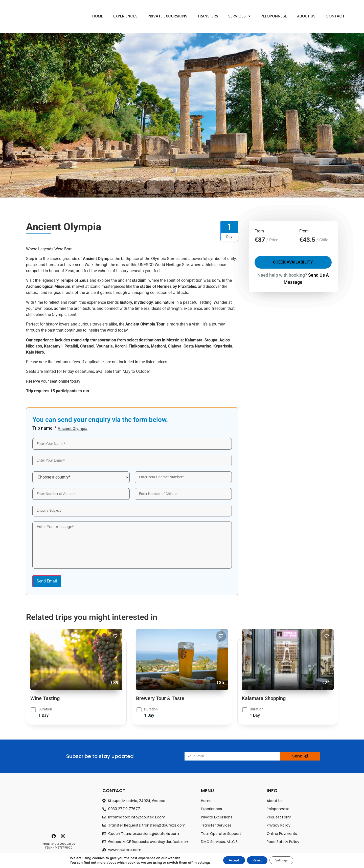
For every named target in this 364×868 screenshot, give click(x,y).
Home (98, 16)
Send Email (47, 581)
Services (239, 16)
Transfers (208, 16)
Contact (335, 16)
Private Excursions (167, 16)
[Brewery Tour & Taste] (182, 660)
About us (306, 16)
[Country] (81, 477)
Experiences (125, 16)
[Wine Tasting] (76, 660)
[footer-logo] (59, 809)
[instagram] (64, 836)
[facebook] (54, 836)
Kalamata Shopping (264, 698)
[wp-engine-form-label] (132, 444)
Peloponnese (274, 16)
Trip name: (44, 428)
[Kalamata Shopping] (288, 660)
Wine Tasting (45, 698)
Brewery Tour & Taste (160, 698)
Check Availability (293, 263)
